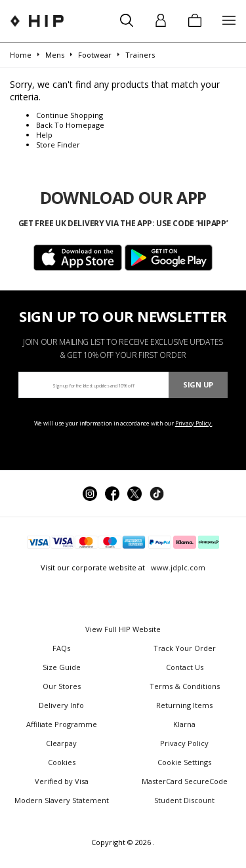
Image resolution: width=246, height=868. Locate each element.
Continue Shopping (70, 115)
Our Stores (62, 686)
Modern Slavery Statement (62, 800)
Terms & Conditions (185, 686)
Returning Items (184, 705)
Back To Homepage (70, 125)
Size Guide (62, 667)
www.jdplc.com (177, 567)
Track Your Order (185, 648)
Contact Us (185, 667)
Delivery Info (61, 705)
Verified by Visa (62, 781)
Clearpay (61, 743)
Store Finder (58, 145)
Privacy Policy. (194, 423)
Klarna (184, 724)
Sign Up (198, 385)
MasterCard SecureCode (185, 781)
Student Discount (184, 800)
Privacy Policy (184, 743)
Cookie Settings (184, 762)
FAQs (61, 648)
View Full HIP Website (123, 629)
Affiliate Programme (62, 724)
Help (44, 135)
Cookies (62, 762)
